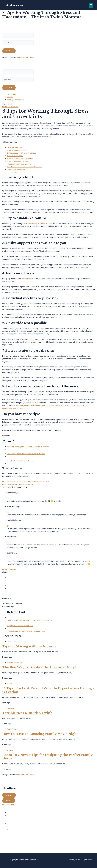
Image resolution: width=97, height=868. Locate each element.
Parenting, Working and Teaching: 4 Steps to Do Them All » (28, 483)
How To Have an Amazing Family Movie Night (40, 736)
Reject (9, 802)
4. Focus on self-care (16, 158)
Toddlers (10, 710)
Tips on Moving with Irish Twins (29, 648)
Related (15, 174)
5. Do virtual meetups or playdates (21, 160)
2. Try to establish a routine (18, 152)
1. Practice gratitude (15, 149)
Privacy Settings (9, 806)
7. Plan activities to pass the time (20, 166)
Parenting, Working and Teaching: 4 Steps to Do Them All (30, 448)
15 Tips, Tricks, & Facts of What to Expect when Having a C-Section (48, 692)
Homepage (11, 96)
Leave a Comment (10, 571)
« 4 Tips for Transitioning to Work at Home (23, 486)
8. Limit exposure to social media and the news (26, 169)
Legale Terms (87, 860)
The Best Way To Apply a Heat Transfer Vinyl (39, 669)
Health (10, 685)
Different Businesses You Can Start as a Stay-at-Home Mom (32, 622)
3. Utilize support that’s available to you (23, 155)
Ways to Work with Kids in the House (21, 463)
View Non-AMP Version (26, 58)
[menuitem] (48, 450)
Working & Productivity (16, 101)
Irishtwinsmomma (15, 5)
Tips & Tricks (12, 643)
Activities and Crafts (15, 664)
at (8, 500)
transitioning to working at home (41, 225)
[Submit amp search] (9, 52)
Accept (9, 797)
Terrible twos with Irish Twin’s (27, 715)
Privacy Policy (74, 860)
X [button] (3, 787)
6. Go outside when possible (18, 163)
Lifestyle (10, 99)
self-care (26, 280)
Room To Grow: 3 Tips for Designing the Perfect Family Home (47, 758)
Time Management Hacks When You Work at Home (28, 456)
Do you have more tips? (17, 171)
